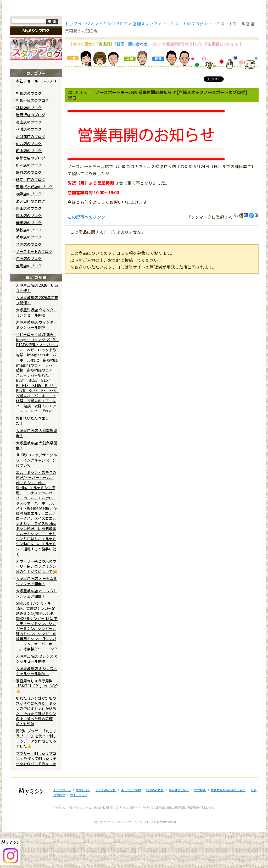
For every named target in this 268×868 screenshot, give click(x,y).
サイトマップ (79, 830)
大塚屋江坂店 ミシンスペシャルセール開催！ (36, 694)
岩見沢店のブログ (31, 150)
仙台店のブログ (29, 179)
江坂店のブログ (29, 294)
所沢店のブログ (29, 201)
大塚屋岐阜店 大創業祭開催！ (37, 481)
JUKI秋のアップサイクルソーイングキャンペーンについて (36, 496)
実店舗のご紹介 (179, 825)
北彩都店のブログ (31, 172)
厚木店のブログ (29, 251)
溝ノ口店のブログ (31, 236)
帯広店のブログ (29, 157)
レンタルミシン (203, 44)
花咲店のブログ (29, 165)
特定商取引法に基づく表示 (228, 825)
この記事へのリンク (86, 252)
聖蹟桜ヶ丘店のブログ (34, 222)
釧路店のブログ (29, 143)
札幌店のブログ (29, 129)
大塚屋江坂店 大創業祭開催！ (37, 468)
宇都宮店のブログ (31, 193)
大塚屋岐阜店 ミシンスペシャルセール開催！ (36, 706)
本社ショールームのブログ (36, 119)
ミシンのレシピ (106, 825)
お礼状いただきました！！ (32, 456)
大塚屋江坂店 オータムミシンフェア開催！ (37, 617)
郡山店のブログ (29, 186)
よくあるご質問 (134, 44)
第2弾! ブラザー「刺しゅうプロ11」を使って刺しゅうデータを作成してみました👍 (36, 774)
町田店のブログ (29, 244)
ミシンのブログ (100, 44)
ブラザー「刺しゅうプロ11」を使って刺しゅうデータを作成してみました (36, 794)
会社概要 (200, 825)
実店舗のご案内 (237, 44)
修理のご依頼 (169, 44)
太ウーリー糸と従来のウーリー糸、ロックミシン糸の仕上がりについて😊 (37, 602)
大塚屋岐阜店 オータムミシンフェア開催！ (37, 629)
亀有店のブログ (29, 208)
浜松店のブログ (29, 265)
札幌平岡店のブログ (32, 136)
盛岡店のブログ (29, 301)
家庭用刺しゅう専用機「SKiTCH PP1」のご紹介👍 (37, 721)
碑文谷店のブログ (31, 215)
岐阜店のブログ (29, 273)
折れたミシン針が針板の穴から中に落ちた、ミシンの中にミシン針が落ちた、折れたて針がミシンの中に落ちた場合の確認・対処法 (36, 746)
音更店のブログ (29, 280)
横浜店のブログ (29, 229)
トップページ (31, 44)
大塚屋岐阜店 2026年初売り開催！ (37, 336)
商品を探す (65, 44)
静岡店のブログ (29, 258)
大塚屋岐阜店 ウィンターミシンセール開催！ (37, 360)
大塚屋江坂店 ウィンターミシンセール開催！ (37, 348)
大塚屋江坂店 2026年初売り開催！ (37, 323)
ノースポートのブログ (34, 287)
